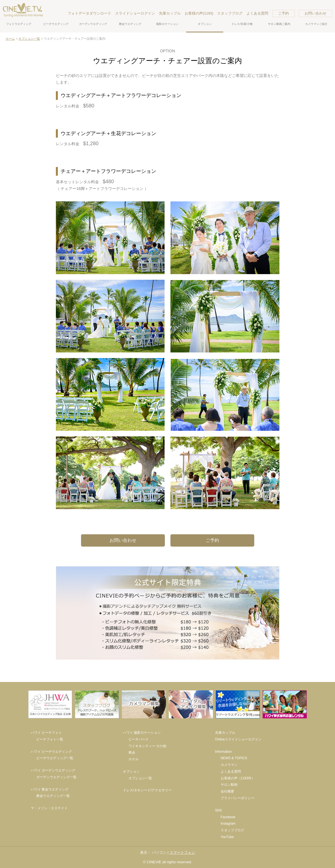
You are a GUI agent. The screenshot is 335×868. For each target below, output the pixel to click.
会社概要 (227, 791)
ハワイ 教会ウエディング (50, 789)
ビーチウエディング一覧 (55, 758)
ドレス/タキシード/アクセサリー (147, 790)
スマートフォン (182, 852)
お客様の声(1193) (199, 13)
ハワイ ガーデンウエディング (53, 770)
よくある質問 (257, 13)
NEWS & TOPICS (234, 758)
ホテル (134, 759)
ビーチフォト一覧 (50, 739)
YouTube (227, 837)
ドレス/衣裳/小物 (242, 24)
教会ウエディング (130, 24)
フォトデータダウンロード (89, 13)
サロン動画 (229, 785)
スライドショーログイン (135, 13)
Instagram (228, 824)
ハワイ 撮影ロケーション (142, 733)
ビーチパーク (139, 739)
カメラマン (229, 765)
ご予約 (283, 13)
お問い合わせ (315, 13)
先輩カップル (170, 13)
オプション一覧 (29, 39)
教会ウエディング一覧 (53, 796)
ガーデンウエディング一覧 (56, 777)
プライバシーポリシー (237, 798)
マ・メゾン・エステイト (49, 808)
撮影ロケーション (167, 24)
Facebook (228, 817)
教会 (132, 752)
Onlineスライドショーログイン (238, 739)
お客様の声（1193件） (238, 778)
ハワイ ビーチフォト (46, 733)
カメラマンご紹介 (316, 24)
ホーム (10, 39)
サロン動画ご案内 (279, 24)
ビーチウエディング (56, 24)
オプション (205, 24)
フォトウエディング (19, 24)
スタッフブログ (230, 13)
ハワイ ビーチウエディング (51, 752)
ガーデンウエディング (93, 24)
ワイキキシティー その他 (147, 746)
